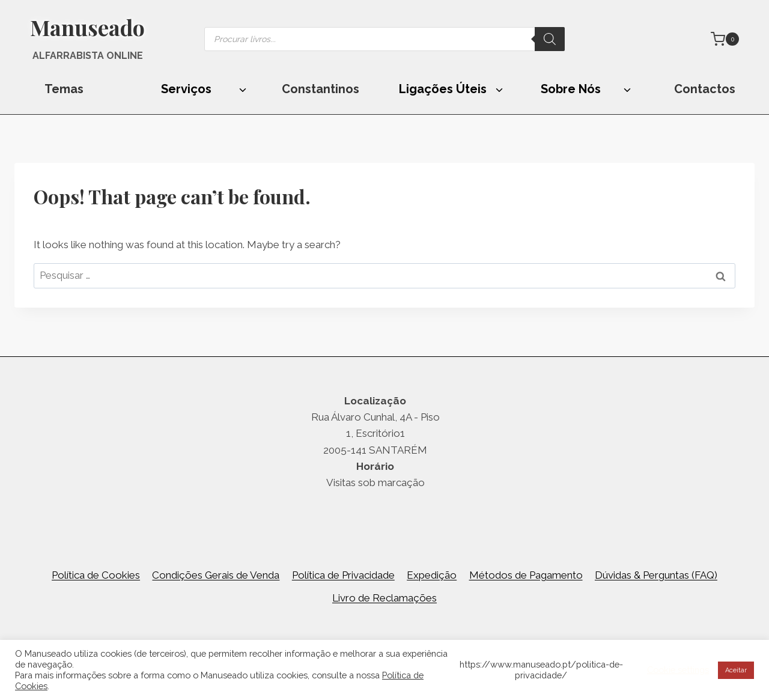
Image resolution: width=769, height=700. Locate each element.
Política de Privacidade (343, 575)
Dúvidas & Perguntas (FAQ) (656, 575)
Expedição (432, 575)
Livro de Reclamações (384, 598)
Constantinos (321, 89)
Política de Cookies (96, 575)
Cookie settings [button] (678, 670)
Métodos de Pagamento (526, 575)
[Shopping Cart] (725, 39)
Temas (64, 89)
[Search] (550, 39)
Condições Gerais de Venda (216, 575)
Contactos (705, 89)
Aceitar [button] (736, 670)
